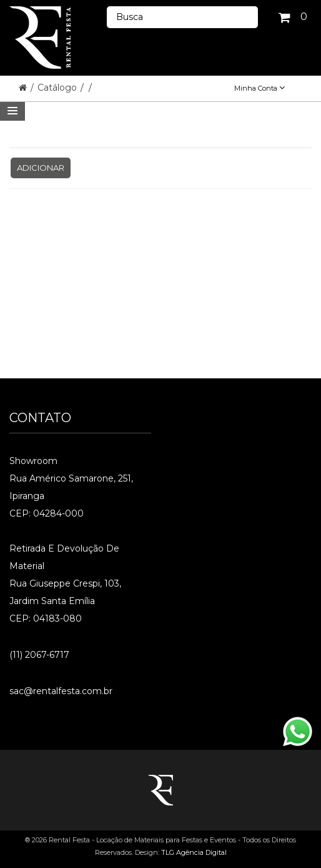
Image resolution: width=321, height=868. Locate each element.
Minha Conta (259, 88)
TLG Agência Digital (194, 852)
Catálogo (58, 88)
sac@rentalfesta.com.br (61, 691)
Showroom (33, 461)
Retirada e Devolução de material (64, 557)
